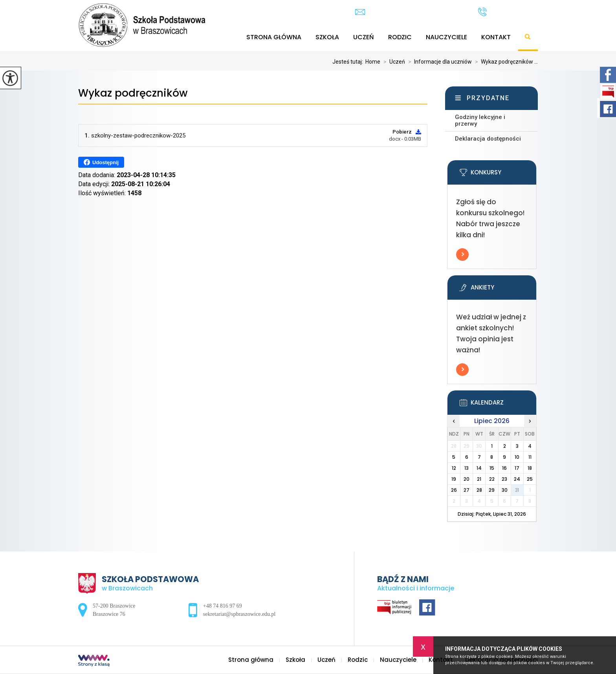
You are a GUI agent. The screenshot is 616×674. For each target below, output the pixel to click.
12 (454, 468)
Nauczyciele (446, 37)
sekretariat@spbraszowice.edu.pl (409, 12)
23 (504, 479)
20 (467, 479)
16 (504, 468)
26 (454, 490)
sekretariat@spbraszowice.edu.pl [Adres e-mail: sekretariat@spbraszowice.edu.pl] (239, 614)
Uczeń (364, 37)
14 (479, 468)
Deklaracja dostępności (488, 139)
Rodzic (400, 37)
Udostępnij (101, 162)
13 (467, 468)
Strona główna (274, 37)
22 (492, 479)
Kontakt (496, 37)
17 (517, 468)
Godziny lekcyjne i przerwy (480, 120)
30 (505, 490)
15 (492, 468)
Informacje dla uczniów (438, 62)
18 (530, 468)
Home (373, 62)
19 (454, 479)
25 (530, 479)
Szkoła (327, 37)
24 (517, 479)
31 (517, 490)
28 (479, 490)
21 (479, 479)
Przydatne (488, 98)
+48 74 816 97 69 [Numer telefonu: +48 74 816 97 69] (223, 606)
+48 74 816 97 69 (508, 12)
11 (530, 457)
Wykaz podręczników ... (505, 62)
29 (492, 490)
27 (467, 490)
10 (517, 457)
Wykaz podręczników (133, 93)
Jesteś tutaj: (349, 62)
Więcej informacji (462, 255)
